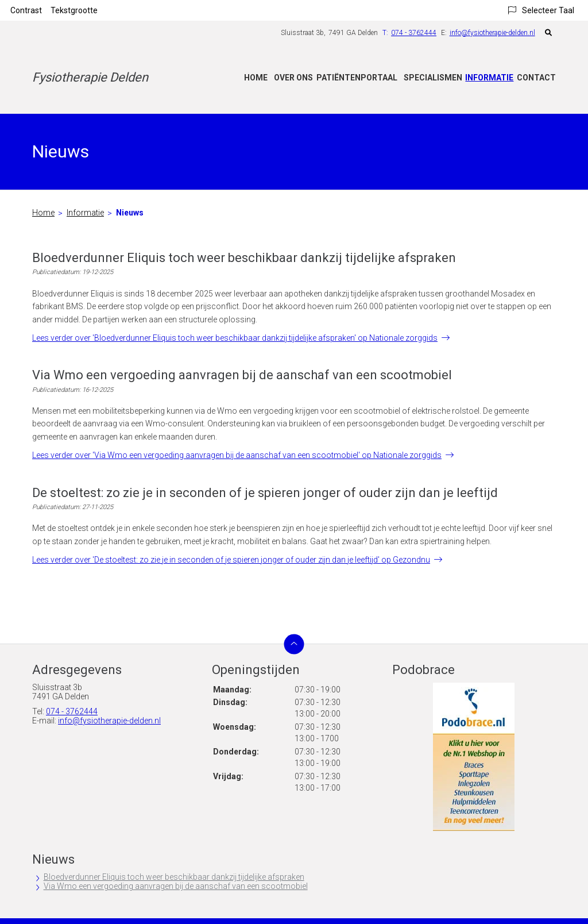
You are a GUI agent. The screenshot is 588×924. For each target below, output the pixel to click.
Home (256, 78)
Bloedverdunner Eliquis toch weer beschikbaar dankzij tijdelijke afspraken (174, 877)
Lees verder (235, 338)
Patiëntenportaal (357, 78)
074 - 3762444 (72, 711)
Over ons (293, 78)
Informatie (489, 78)
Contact (536, 78)
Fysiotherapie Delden (90, 77)
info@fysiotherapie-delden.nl (492, 33)
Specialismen (433, 78)
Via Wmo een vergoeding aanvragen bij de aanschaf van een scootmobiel (176, 886)
